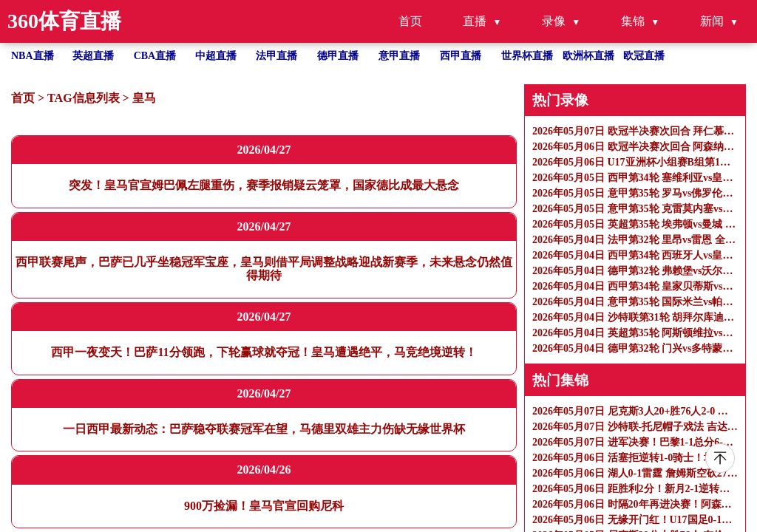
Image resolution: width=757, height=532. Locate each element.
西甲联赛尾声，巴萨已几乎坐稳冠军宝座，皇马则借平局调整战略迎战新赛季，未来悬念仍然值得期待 (264, 269)
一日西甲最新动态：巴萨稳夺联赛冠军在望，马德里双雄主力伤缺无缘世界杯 (264, 429)
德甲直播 (338, 56)
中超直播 (216, 56)
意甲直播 (399, 56)
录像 (554, 21)
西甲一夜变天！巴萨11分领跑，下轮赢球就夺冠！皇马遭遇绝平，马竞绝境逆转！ (264, 352)
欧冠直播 (644, 56)
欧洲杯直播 (588, 56)
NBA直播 (33, 56)
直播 (475, 21)
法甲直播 (276, 56)
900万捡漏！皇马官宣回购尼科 (264, 506)
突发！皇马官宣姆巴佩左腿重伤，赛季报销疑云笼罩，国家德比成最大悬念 (264, 185)
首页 (410, 21)
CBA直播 (155, 56)
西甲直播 (461, 56)
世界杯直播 (527, 56)
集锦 (633, 21)
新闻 (712, 21)
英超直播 (93, 56)
